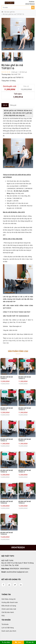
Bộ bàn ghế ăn (10, 12)
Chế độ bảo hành (8, 612)
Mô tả (5, 105)
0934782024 (18, 547)
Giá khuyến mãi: (10, 86)
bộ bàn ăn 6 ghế (12, 338)
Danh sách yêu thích (9, 631)
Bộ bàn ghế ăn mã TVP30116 (13, 14)
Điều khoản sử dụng (9, 606)
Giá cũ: (26, 86)
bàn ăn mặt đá (24, 338)
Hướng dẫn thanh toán (10, 602)
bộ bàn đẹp (21, 341)
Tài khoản (5, 624)
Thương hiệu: (6, 74)
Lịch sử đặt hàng (8, 628)
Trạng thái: (5, 81)
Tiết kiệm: (18, 94)
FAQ (3, 616)
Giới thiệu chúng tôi (8, 599)
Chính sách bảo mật (9, 609)
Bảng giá (13, 105)
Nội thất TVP (16, 74)
